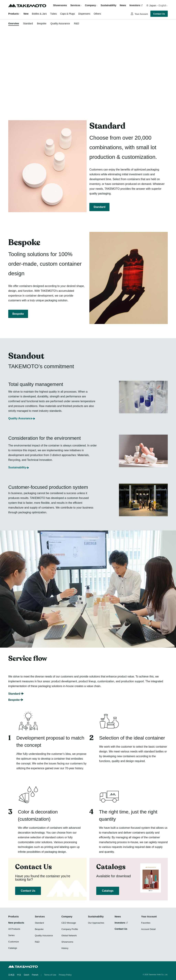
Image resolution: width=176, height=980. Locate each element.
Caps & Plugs (67, 14)
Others (97, 14)
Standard (28, 23)
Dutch (27, 975)
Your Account (141, 14)
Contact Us (159, 14)
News (123, 5)
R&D (76, 23)
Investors (135, 5)
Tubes (53, 14)
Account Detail (148, 929)
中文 (19, 975)
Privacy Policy (65, 975)
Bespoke (42, 23)
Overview (14, 23)
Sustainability (109, 5)
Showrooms (60, 5)
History (65, 948)
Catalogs (108, 891)
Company (67, 917)
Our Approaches (96, 923)
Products (13, 14)
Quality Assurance (60, 23)
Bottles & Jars (39, 14)
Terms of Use (50, 975)
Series (11, 935)
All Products (14, 929)
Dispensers (84, 14)
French (35, 975)
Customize (13, 942)
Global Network (69, 935)
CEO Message (69, 923)
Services (40, 917)
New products (16, 923)
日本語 (11, 975)
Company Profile (70, 929)
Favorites (146, 923)
